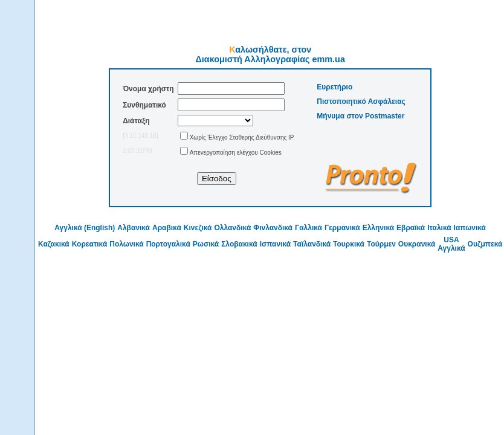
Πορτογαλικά (168, 244)
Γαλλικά (309, 228)
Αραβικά (167, 228)
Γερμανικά (342, 228)
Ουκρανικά (417, 244)
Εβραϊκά (411, 228)
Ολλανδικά (232, 228)
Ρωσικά (206, 244)
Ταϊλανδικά (312, 244)
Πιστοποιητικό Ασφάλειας (361, 101)
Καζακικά (54, 244)
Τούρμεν (381, 244)
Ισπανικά (275, 244)
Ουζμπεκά (485, 244)
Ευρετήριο (334, 87)
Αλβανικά (134, 228)
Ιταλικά (439, 228)
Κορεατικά (90, 244)
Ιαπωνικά (470, 228)
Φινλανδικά (273, 228)
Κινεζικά (198, 228)
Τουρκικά (349, 244)
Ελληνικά (378, 228)
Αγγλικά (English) (85, 228)
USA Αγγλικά (451, 244)
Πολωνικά (126, 244)
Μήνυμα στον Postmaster (360, 116)
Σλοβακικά (239, 244)
